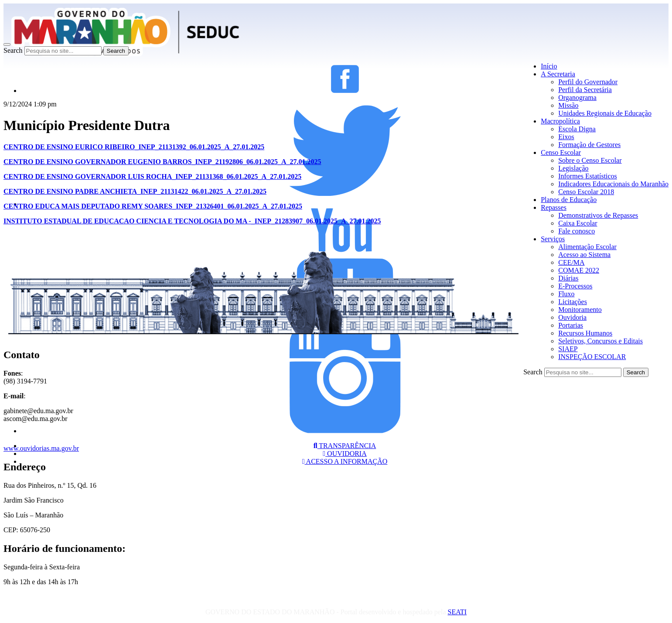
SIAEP (568, 349)
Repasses (554, 207)
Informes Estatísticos (588, 176)
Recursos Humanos (585, 333)
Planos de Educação (569, 200)
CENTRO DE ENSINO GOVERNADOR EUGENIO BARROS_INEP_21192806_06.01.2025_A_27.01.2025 (162, 162)
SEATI (457, 612)
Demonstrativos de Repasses (598, 215)
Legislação (573, 168)
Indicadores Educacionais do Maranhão (613, 184)
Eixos (566, 137)
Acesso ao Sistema (584, 255)
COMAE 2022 (579, 270)
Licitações (573, 302)
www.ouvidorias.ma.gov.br (41, 448)
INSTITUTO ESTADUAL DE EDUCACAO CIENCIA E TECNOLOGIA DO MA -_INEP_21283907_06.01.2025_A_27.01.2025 (192, 221)
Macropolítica (560, 121)
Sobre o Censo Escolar (590, 160)
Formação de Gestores (589, 145)
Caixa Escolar (578, 223)
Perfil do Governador (588, 82)
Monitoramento (580, 310)
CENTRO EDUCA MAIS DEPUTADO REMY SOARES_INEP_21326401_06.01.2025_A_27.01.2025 (153, 206)
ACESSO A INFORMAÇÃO (345, 461)
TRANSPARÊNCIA (345, 446)
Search (13, 50)
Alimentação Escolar (587, 247)
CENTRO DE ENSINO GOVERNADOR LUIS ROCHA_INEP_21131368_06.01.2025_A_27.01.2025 (152, 176)
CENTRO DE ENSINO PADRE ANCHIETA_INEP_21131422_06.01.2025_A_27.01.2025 (135, 191)
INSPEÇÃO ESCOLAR (592, 357)
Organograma (577, 98)
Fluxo (566, 294)
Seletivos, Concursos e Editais (600, 341)
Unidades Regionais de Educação (605, 113)
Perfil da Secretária (585, 90)
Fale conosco (576, 231)
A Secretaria (558, 74)
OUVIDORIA (345, 454)
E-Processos (575, 286)
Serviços (553, 239)
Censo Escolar (561, 152)
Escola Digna (577, 129)
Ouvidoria (572, 317)
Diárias (568, 278)
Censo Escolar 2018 (586, 192)
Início (549, 66)
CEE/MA (571, 262)
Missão (568, 105)
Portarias (571, 325)
